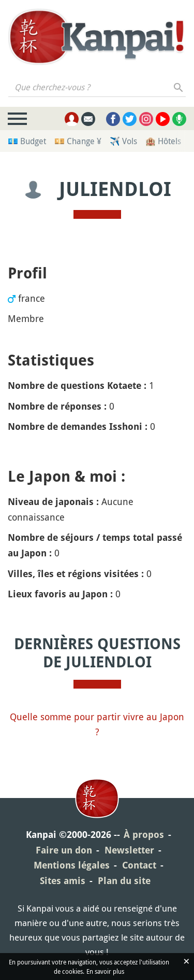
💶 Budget (27, 141)
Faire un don (64, 850)
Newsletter (129, 850)
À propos (144, 835)
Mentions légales (72, 865)
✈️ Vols (123, 141)
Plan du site (124, 881)
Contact (139, 865)
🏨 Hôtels (163, 141)
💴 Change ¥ (78, 141)
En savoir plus (105, 971)
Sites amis (63, 881)
